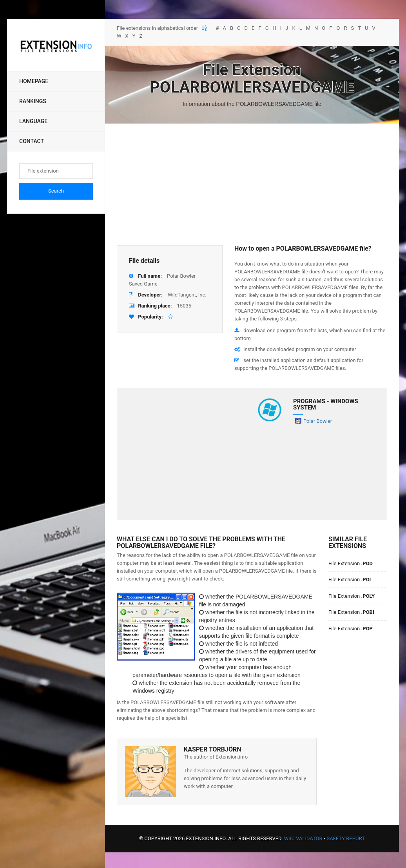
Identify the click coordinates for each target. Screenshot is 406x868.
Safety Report (346, 838)
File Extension (351, 563)
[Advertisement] (252, 184)
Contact (32, 141)
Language (33, 121)
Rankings (33, 101)
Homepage (34, 81)
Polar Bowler (318, 421)
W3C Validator (303, 838)
